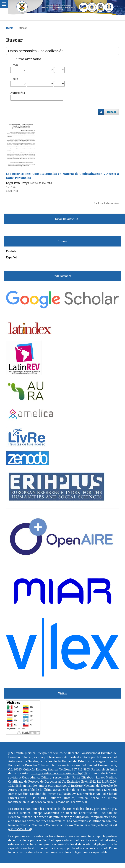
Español (11, 257)
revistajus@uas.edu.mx (24, 777)
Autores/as (18, 93)
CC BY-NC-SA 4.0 (20, 829)
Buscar (111, 112)
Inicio (10, 28)
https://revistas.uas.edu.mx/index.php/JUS (59, 773)
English (11, 251)
